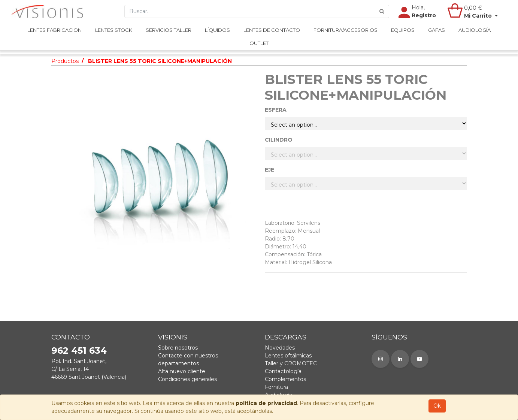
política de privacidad (266, 403)
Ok (437, 406)
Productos (65, 61)
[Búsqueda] (382, 15)
